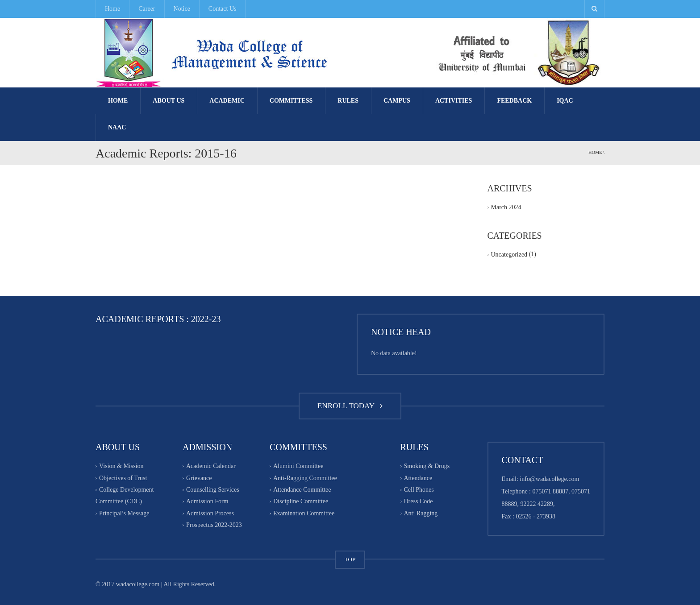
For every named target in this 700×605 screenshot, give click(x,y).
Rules (348, 101)
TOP (350, 559)
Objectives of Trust (123, 478)
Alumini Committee (298, 466)
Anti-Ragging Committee (305, 478)
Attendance (418, 478)
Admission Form (207, 502)
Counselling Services (213, 490)
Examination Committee (304, 513)
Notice (182, 9)
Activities (454, 101)
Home (112, 9)
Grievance (199, 478)
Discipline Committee (301, 502)
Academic (227, 101)
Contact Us (223, 9)
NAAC (117, 127)
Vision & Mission (121, 466)
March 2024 (506, 207)
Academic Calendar (211, 466)
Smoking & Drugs (427, 466)
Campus (397, 101)
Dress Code (419, 502)
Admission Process (210, 513)
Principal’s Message (124, 513)
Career (147, 9)
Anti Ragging (421, 513)
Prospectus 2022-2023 (214, 525)
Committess (291, 101)
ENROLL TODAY (350, 406)
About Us (169, 101)
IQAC (565, 101)
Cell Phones (419, 490)
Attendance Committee (302, 490)
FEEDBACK (514, 101)
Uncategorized (509, 255)
